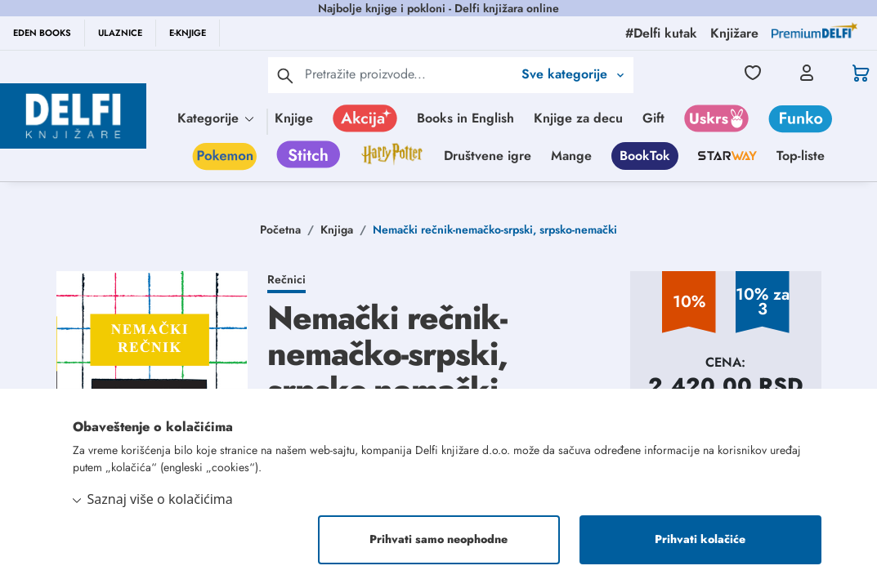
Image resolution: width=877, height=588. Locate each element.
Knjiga (337, 229)
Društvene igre (488, 156)
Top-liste (801, 156)
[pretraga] (285, 75)
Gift (653, 118)
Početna (280, 229)
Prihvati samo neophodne (438, 540)
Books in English (465, 118)
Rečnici (286, 279)
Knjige (294, 118)
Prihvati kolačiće (700, 540)
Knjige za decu (578, 118)
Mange (571, 156)
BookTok (645, 156)
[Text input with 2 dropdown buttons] (409, 74)
